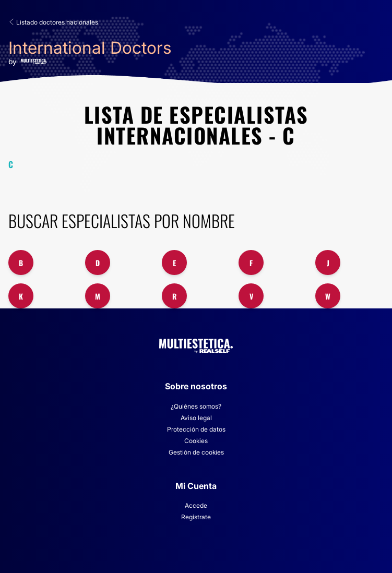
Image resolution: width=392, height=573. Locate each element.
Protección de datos (196, 429)
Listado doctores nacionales (53, 22)
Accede (196, 505)
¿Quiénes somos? (196, 406)
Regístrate (196, 517)
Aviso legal (196, 418)
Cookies (196, 441)
